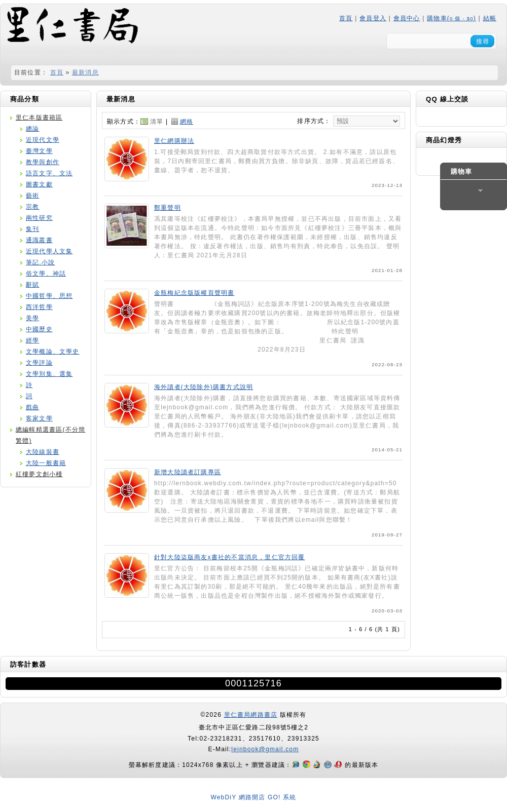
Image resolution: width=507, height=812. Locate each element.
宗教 (32, 207)
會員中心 (407, 18)
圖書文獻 (39, 184)
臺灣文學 (39, 151)
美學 (32, 318)
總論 (32, 129)
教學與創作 (43, 162)
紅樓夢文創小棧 (39, 474)
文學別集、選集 (49, 374)
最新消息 (85, 72)
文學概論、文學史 (53, 352)
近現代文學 (43, 140)
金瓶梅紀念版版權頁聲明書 (194, 293)
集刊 (32, 229)
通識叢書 (39, 240)
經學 (32, 340)
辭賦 (32, 285)
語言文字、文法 (49, 173)
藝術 (32, 196)
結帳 (490, 18)
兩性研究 (39, 218)
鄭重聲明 (168, 208)
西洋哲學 (39, 307)
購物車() (451, 18)
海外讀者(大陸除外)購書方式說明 (204, 387)
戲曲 (32, 407)
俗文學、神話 (46, 274)
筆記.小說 (40, 262)
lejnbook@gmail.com (265, 749)
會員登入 (373, 18)
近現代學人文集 (49, 251)
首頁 (346, 18)
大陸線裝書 (43, 452)
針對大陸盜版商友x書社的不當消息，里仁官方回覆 (230, 557)
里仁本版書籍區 (39, 118)
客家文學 (39, 418)
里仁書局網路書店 (251, 715)
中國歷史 (39, 329)
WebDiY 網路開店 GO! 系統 (253, 797)
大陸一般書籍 (46, 463)
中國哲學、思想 (49, 296)
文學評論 (39, 363)
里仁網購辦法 (174, 141)
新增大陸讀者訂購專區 (188, 472)
